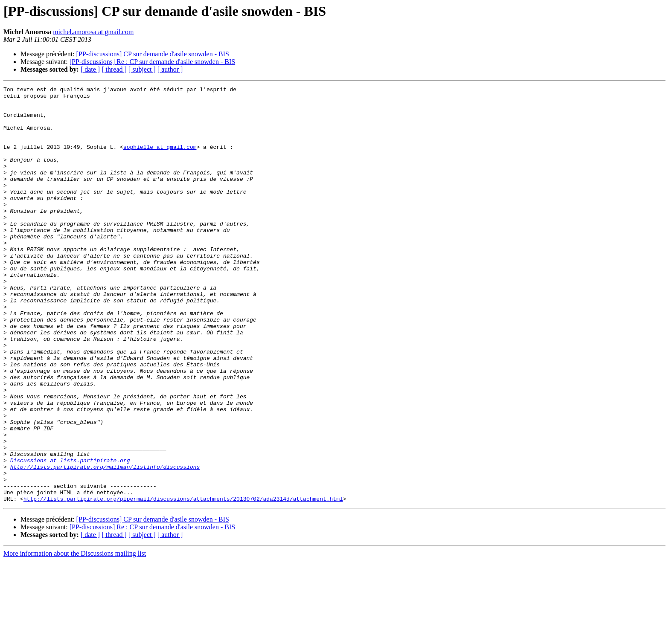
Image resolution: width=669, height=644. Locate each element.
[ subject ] (142, 69)
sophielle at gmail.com (160, 160)
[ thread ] (114, 69)
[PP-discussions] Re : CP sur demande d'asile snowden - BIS (153, 62)
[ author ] (170, 69)
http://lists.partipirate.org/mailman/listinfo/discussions (105, 543)
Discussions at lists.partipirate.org (70, 536)
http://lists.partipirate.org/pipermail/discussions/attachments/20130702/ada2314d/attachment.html (183, 582)
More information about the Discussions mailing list (75, 637)
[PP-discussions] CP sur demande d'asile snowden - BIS (153, 54)
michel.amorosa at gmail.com (93, 32)
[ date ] (90, 69)
